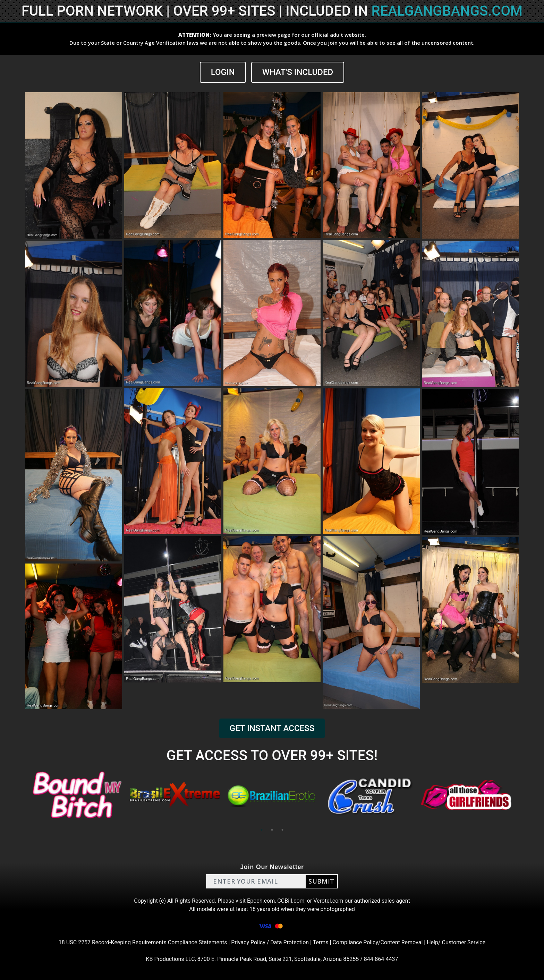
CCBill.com (291, 901)
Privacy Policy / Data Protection (270, 942)
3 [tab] (282, 830)
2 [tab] (272, 830)
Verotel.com (328, 901)
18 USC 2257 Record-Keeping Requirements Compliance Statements (143, 942)
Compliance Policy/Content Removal (377, 942)
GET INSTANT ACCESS (272, 728)
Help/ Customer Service (456, 942)
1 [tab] (262, 830)
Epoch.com (261, 901)
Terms (321, 942)
